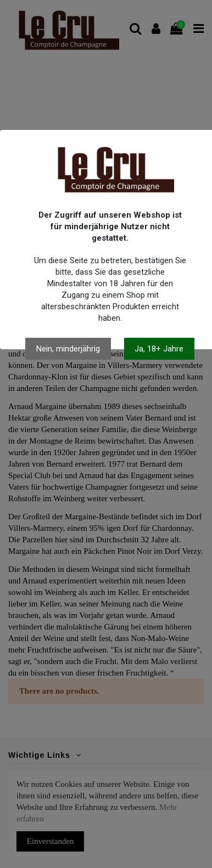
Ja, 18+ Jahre (159, 349)
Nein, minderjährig (68, 349)
